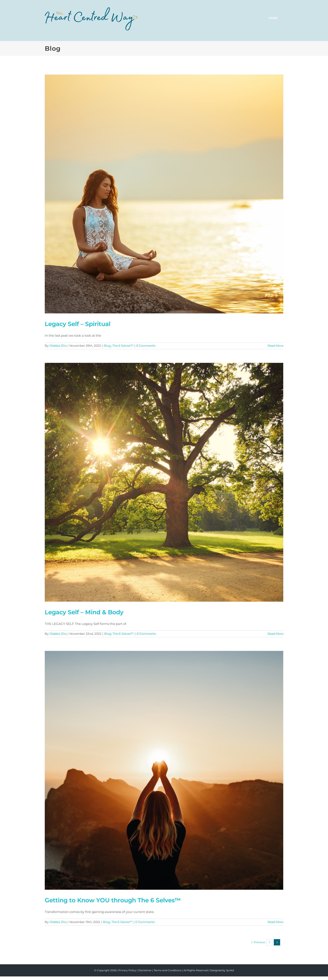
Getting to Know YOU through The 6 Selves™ (113, 900)
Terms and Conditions (168, 970)
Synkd (230, 970)
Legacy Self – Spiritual (78, 324)
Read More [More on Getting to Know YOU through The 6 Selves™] (275, 922)
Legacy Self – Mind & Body (84, 612)
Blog (107, 346)
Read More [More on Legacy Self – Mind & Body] (275, 634)
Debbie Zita (58, 346)
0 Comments (146, 346)
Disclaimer (145, 970)
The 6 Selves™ (123, 346)
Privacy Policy (127, 970)
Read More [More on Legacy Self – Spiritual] (275, 346)
